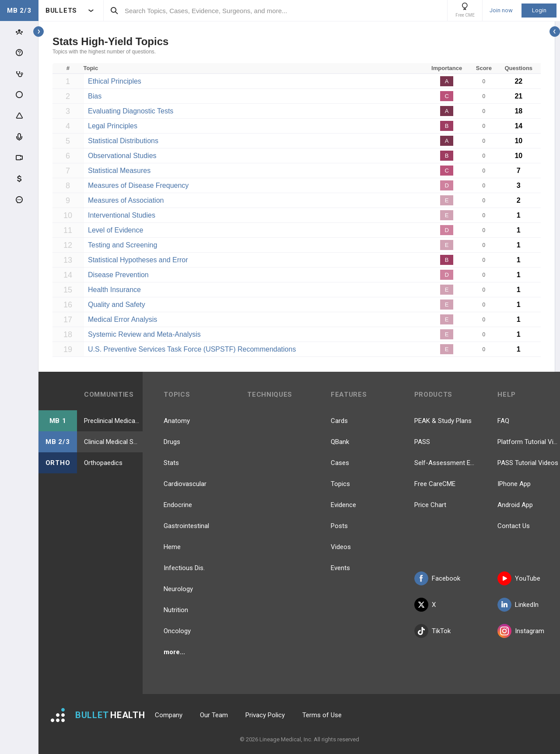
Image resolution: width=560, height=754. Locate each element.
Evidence (343, 505)
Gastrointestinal (186, 526)
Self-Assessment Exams (446, 463)
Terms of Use (322, 715)
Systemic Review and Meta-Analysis (144, 334)
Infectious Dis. (184, 568)
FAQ (503, 421)
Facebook (437, 578)
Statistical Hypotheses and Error (138, 260)
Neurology (178, 589)
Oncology (177, 631)
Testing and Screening (122, 245)
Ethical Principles (115, 81)
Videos (341, 547)
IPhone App (514, 484)
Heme (172, 547)
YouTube (519, 578)
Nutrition (176, 610)
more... (174, 652)
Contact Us (514, 526)
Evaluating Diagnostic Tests (131, 111)
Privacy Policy (265, 715)
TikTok (432, 631)
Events (340, 568)
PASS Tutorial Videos (528, 463)
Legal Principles (113, 126)
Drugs (172, 442)
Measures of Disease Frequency (138, 185)
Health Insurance (114, 290)
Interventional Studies (122, 215)
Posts (339, 526)
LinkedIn (518, 605)
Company (169, 715)
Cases (340, 463)
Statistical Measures (119, 171)
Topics (340, 484)
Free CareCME (435, 484)
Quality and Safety (117, 305)
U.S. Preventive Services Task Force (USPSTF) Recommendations (192, 349)
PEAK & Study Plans (443, 421)
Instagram (521, 631)
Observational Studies (122, 156)
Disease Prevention (118, 275)
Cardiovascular (185, 484)
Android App (515, 505)
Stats (171, 463)
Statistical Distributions (123, 141)
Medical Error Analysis (122, 319)
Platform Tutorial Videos (529, 442)
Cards (339, 421)
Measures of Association (126, 200)
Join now (501, 11)
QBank (340, 442)
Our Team (214, 715)
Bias (95, 96)
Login (539, 10)
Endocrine (178, 505)
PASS (422, 442)
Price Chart (430, 505)
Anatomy (177, 421)
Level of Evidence (115, 230)
